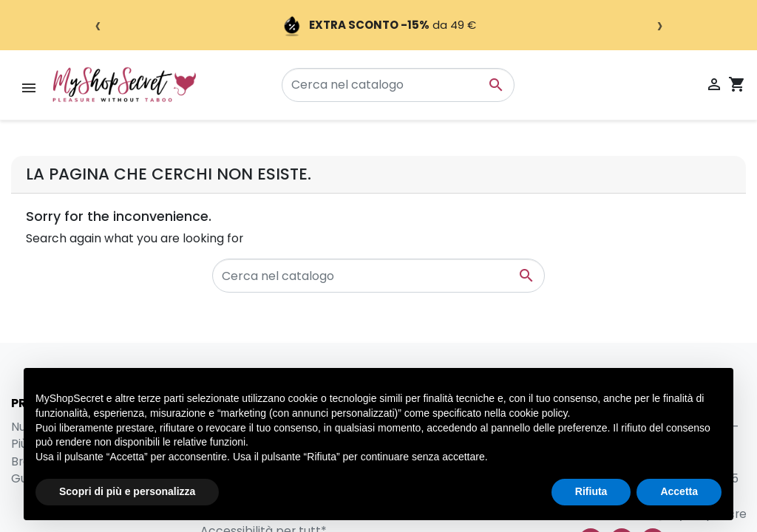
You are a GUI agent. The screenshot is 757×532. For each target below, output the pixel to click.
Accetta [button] (679, 491)
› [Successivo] (660, 25)
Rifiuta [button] (591, 491)
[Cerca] (398, 85)
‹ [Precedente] (98, 25)
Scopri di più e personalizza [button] (127, 491)
